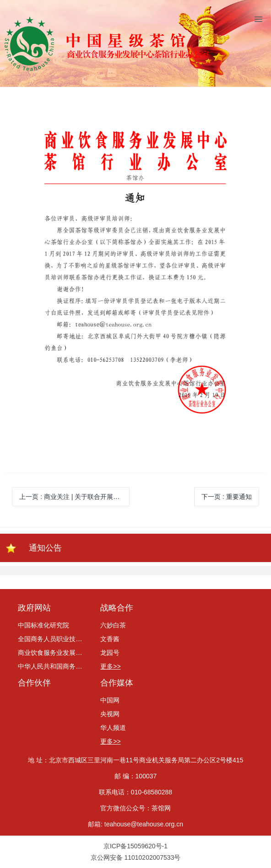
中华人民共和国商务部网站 (53, 666)
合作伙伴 (34, 683)
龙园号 (110, 653)
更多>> (110, 666)
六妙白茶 (113, 625)
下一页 (227, 497)
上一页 (74, 497)
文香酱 (110, 639)
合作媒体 (117, 683)
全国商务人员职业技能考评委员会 (53, 639)
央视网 (110, 714)
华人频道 (113, 728)
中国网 (110, 700)
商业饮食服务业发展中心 (53, 653)
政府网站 (34, 608)
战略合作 (117, 608)
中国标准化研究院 (43, 625)
